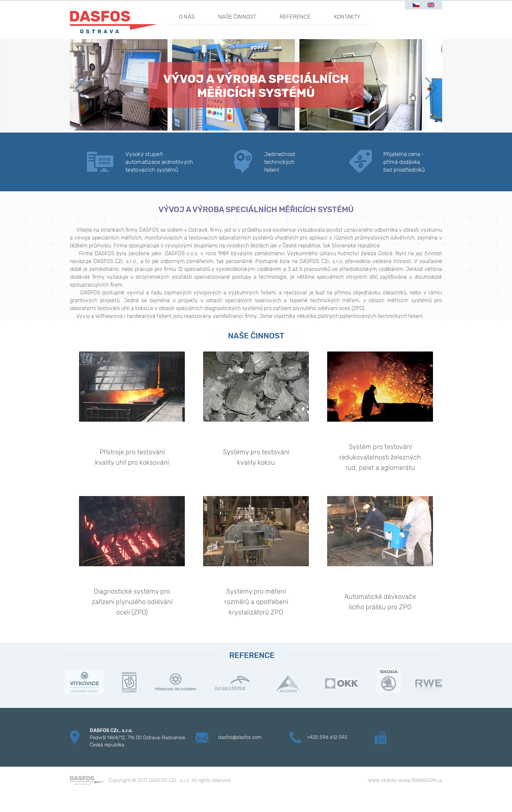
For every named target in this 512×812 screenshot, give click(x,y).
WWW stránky (383, 780)
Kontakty (347, 17)
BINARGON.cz (427, 780)
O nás (187, 17)
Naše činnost (237, 17)
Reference (295, 17)
